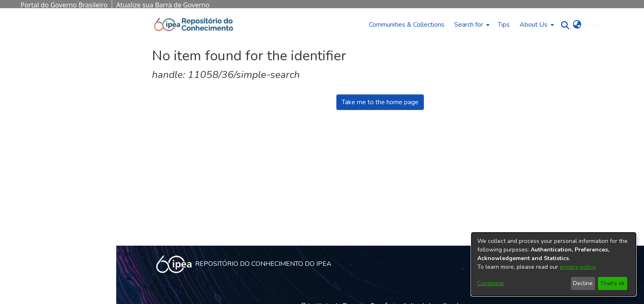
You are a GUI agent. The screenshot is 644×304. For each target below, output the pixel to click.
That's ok (612, 283)
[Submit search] (563, 25)
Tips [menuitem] (504, 25)
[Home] (194, 25)
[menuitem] (471, 25)
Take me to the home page (380, 102)
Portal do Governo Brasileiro (64, 5)
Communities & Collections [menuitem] (407, 25)
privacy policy (577, 267)
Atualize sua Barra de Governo (163, 5)
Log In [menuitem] (593, 25)
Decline (583, 283)
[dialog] (554, 264)
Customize (491, 283)
